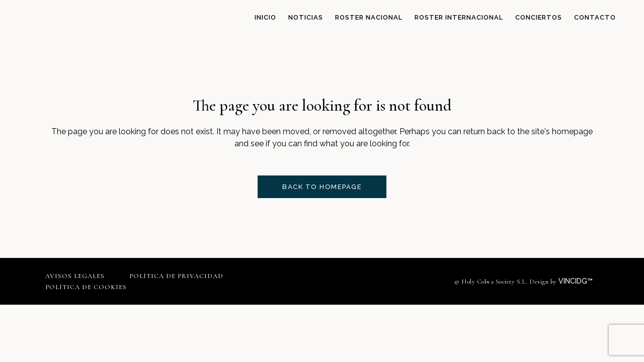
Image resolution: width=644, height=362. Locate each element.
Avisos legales (75, 276)
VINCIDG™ (579, 281)
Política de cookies (86, 287)
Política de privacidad (176, 276)
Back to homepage (322, 187)
